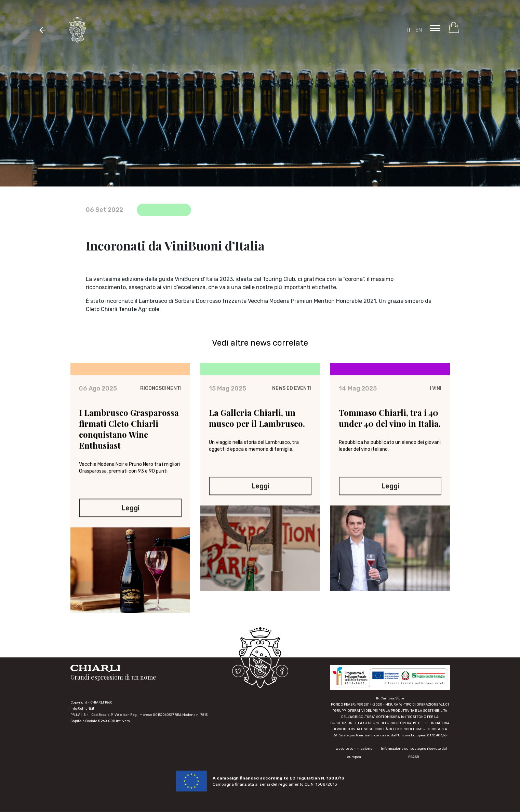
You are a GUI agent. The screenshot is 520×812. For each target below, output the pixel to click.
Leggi (130, 516)
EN (419, 30)
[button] (42, 30)
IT (409, 30)
